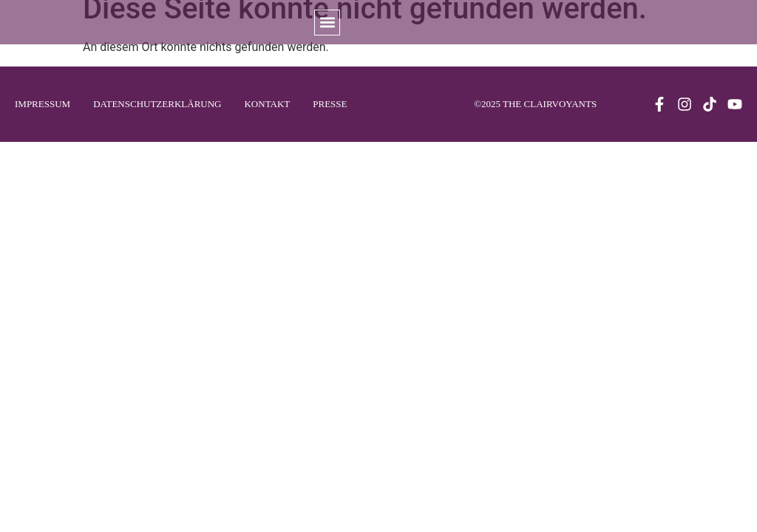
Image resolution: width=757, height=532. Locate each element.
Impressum (43, 104)
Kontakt (267, 104)
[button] (327, 23)
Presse (330, 104)
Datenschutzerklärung (157, 104)
